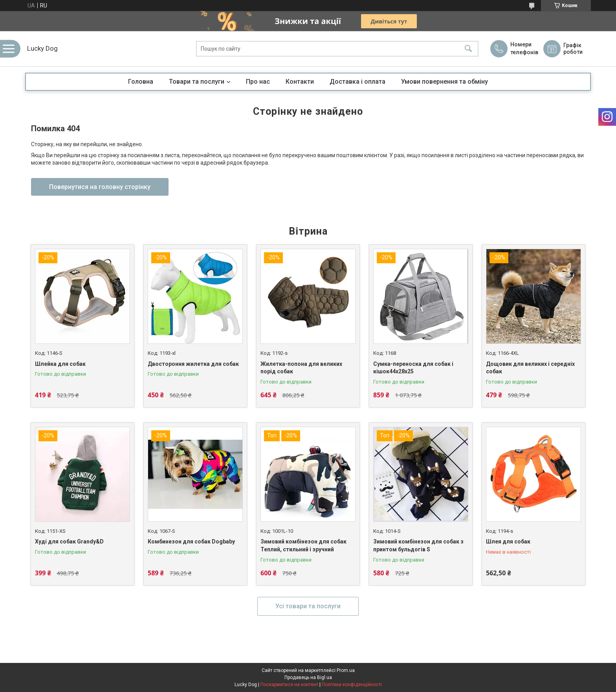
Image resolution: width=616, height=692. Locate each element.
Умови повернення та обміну (445, 82)
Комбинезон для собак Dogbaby (191, 541)
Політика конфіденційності (352, 685)
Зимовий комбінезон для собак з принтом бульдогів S (418, 545)
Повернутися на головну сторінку (100, 187)
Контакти (300, 82)
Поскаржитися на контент (289, 685)
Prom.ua (346, 670)
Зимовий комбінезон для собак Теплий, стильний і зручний (303, 545)
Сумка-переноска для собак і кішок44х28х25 (413, 368)
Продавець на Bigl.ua (308, 677)
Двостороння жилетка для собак (193, 364)
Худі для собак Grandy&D (69, 541)
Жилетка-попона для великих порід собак (301, 368)
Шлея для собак (508, 541)
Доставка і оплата (357, 82)
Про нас (258, 82)
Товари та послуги (197, 82)
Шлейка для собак (60, 364)
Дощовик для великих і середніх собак (530, 368)
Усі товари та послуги (308, 606)
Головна (141, 82)
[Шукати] (468, 49)
